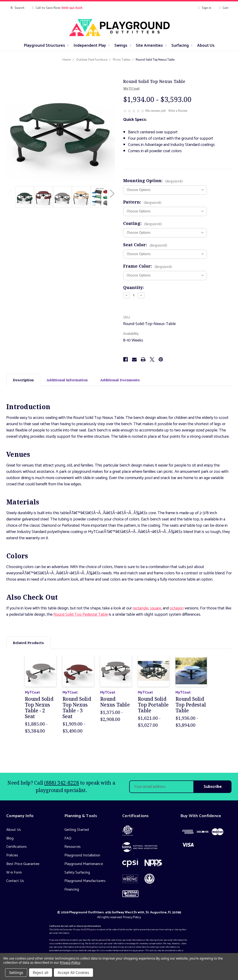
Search (17, 8)
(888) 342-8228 (62, 783)
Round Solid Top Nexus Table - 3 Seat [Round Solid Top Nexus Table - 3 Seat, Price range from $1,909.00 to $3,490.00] (77, 708)
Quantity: (134, 287)
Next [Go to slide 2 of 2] (112, 193)
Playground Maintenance (84, 864)
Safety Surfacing (77, 873)
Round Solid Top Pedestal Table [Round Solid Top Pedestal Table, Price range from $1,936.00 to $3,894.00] (191, 705)
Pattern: (142, 202)
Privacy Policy (132, 917)
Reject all (41, 973)
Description (23, 380)
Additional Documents (120, 380)
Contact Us (15, 881)
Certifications (17, 847)
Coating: (142, 223)
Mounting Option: (153, 181)
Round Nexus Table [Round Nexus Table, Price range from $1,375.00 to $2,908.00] (115, 702)
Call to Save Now (57, 8)
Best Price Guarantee (23, 864)
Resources (73, 847)
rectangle (140, 608)
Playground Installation (82, 855)
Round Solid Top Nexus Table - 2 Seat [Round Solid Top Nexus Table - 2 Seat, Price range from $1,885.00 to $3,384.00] (39, 708)
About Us (14, 830)
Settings (16, 973)
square (155, 608)
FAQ (68, 838)
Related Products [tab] (28, 643)
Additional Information (67, 380)
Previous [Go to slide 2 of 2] (9, 193)
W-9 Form (14, 873)
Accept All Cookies (73, 973)
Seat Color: (145, 245)
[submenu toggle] (68, 45)
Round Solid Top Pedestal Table (81, 615)
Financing (72, 890)
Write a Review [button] (178, 111)
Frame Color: (148, 266)
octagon (177, 608)
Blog (10, 838)
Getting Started (77, 830)
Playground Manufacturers (85, 881)
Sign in (204, 8)
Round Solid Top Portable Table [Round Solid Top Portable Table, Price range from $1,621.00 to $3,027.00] (153, 705)
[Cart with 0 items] (223, 8)
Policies (12, 855)
